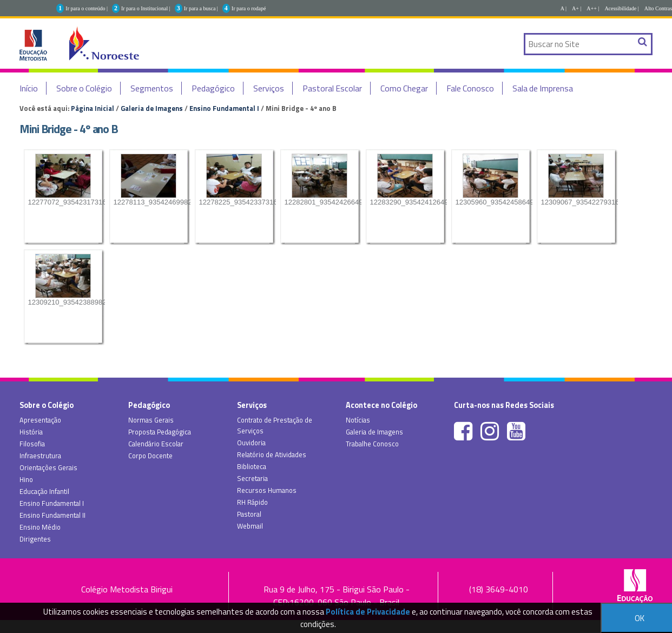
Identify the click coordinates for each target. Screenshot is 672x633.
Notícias (358, 420)
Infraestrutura (40, 456)
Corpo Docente (150, 456)
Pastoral (249, 514)
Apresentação (40, 420)
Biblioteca (252, 466)
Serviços (269, 88)
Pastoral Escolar (332, 88)
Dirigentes (35, 539)
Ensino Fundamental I (224, 108)
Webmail (250, 526)
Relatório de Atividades (272, 454)
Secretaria (252, 478)
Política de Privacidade (368, 612)
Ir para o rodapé (249, 8)
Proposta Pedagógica (160, 432)
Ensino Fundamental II (52, 515)
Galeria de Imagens (152, 108)
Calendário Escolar (156, 444)
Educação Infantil (44, 491)
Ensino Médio (40, 527)
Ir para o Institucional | (146, 8)
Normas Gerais (151, 420)
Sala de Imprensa (543, 88)
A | (564, 8)
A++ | (593, 8)
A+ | (577, 8)
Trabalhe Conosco (372, 444)
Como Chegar (404, 88)
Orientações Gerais (48, 467)
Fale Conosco (470, 88)
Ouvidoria (251, 443)
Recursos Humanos (267, 490)
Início (29, 88)
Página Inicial (93, 108)
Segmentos (152, 88)
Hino (26, 479)
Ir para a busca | (201, 8)
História (31, 432)
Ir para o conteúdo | (87, 8)
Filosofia (32, 444)
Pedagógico (213, 88)
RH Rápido (252, 502)
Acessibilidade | (621, 8)
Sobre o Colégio (84, 88)
